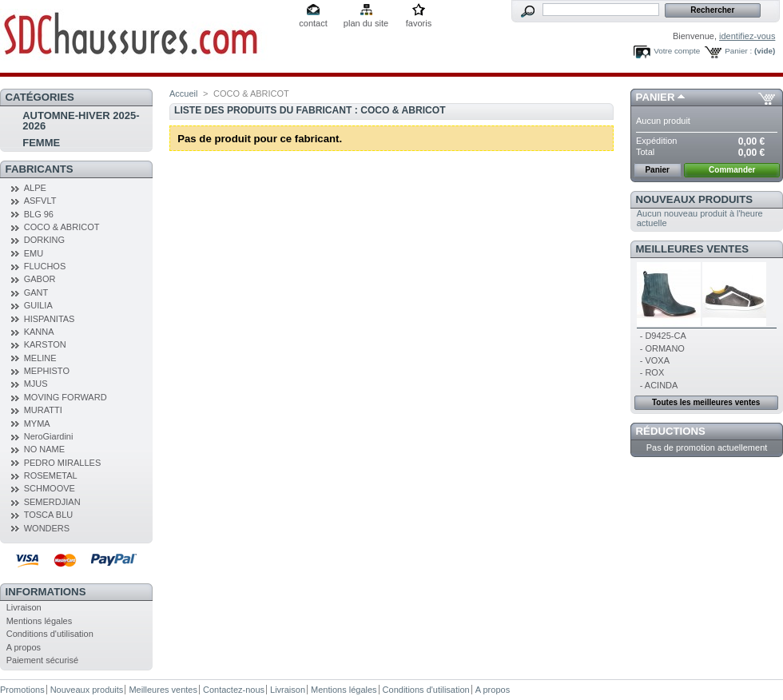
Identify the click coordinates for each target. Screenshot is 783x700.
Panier (656, 97)
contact (313, 23)
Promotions (22, 690)
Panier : (738, 51)
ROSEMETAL (51, 475)
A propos (24, 647)
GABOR (40, 279)
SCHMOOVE (50, 488)
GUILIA (38, 305)
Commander (732, 170)
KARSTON (45, 344)
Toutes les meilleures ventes (706, 402)
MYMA (37, 424)
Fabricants (40, 169)
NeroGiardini (49, 436)
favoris (419, 23)
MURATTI (43, 410)
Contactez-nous (234, 690)
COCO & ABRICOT (62, 227)
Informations (46, 592)
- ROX (652, 372)
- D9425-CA (663, 336)
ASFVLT (40, 201)
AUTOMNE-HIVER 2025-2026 (81, 121)
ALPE (35, 188)
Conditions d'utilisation (50, 634)
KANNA (39, 332)
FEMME (41, 143)
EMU (34, 253)
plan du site (366, 23)
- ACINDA (659, 385)
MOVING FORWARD (66, 397)
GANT (36, 292)
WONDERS (47, 528)
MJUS (36, 384)
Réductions (671, 431)
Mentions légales (40, 621)
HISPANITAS (50, 319)
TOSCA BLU (49, 515)
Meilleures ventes (692, 249)
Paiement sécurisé (43, 660)
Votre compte (677, 51)
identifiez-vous (747, 36)
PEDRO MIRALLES (63, 463)
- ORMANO (662, 348)
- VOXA (655, 360)
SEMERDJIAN (52, 502)
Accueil (183, 93)
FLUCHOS (45, 266)
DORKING (44, 240)
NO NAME (44, 449)
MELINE (40, 358)
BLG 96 (39, 214)
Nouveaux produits (695, 199)
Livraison (24, 607)
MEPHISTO (47, 371)
